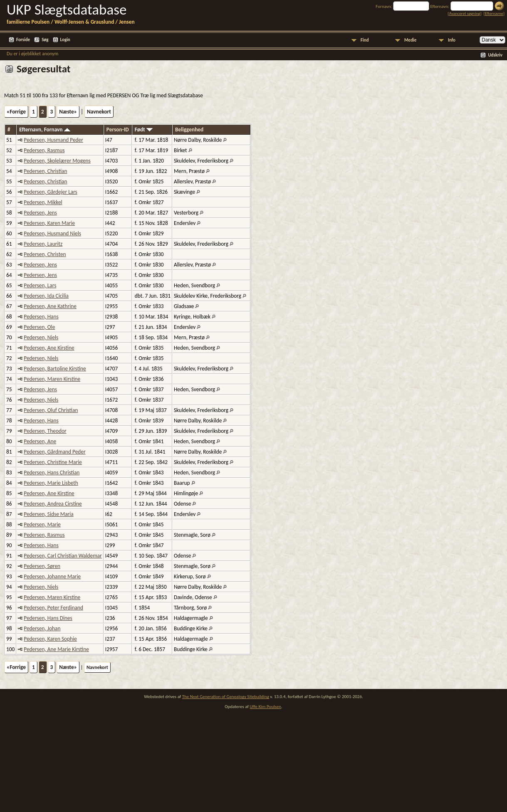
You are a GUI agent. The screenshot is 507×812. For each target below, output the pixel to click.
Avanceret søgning (465, 14)
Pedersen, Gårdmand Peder (54, 452)
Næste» (68, 112)
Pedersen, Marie (42, 524)
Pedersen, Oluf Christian (51, 410)
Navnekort (99, 112)
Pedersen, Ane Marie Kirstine (56, 649)
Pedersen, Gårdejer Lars (50, 192)
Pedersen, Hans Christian (52, 473)
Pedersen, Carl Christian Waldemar (63, 556)
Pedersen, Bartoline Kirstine (55, 369)
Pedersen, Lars (40, 285)
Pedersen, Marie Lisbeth (51, 483)
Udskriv (495, 55)
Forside (23, 40)
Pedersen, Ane (40, 441)
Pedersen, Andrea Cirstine (53, 504)
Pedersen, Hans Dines (48, 618)
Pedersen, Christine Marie (53, 462)
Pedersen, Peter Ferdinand (53, 608)
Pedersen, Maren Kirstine (52, 379)
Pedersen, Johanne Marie (52, 576)
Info (452, 40)
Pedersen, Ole (39, 327)
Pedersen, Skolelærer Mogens (57, 161)
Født (144, 130)
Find (365, 40)
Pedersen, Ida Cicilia (46, 296)
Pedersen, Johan (42, 628)
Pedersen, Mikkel (43, 202)
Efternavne (494, 14)
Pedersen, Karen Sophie (50, 639)
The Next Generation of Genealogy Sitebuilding (226, 697)
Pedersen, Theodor (45, 431)
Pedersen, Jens (40, 213)
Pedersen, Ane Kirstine (49, 348)
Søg (45, 40)
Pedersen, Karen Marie (49, 223)
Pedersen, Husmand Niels (52, 233)
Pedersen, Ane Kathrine (50, 306)
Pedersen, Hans (41, 317)
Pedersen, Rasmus (44, 150)
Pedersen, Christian (45, 171)
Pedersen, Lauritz (43, 244)
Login (65, 40)
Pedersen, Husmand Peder (53, 140)
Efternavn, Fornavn (45, 130)
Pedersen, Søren (42, 566)
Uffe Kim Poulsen (265, 707)
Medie (410, 40)
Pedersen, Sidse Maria (48, 514)
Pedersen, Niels (41, 337)
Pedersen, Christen (45, 254)
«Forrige (16, 112)
